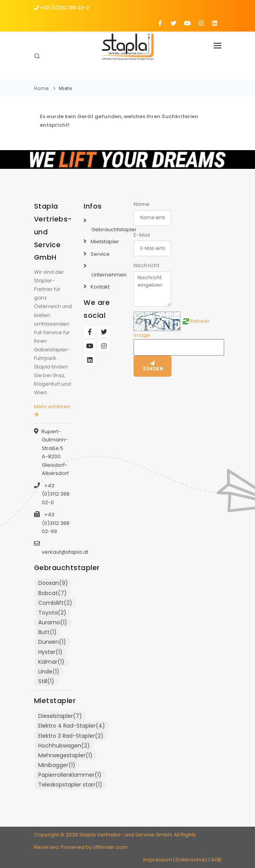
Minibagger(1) (57, 765)
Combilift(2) (55, 603)
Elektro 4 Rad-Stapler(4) (72, 726)
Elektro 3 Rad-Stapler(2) (71, 736)
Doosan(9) (53, 583)
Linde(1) (49, 671)
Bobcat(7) (53, 593)
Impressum (158, 860)
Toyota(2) (52, 613)
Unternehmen (109, 275)
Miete (66, 88)
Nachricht (147, 265)
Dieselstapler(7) (60, 716)
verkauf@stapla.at (65, 552)
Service (100, 254)
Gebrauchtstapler (114, 229)
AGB (216, 860)
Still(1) (46, 681)
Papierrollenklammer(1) (70, 775)
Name (142, 204)
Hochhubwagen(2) (64, 746)
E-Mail (142, 235)
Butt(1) (47, 632)
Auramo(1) (53, 622)
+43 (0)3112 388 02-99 (56, 523)
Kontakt (100, 287)
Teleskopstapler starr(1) (70, 785)
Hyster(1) (50, 652)
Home (41, 88)
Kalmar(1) (51, 662)
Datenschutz (192, 860)
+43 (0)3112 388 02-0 (62, 8)
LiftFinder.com (110, 847)
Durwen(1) (52, 642)
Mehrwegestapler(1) (65, 755)
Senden (153, 367)
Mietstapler (105, 242)
